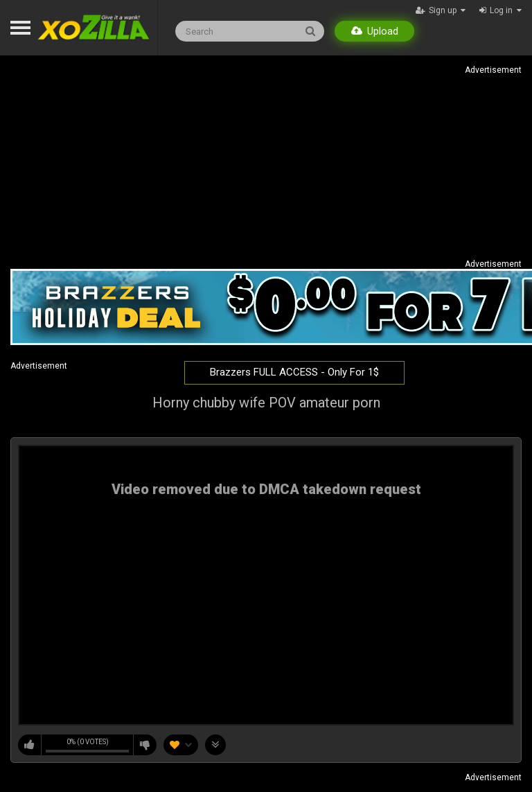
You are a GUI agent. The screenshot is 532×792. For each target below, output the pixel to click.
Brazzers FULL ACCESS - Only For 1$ (294, 372)
